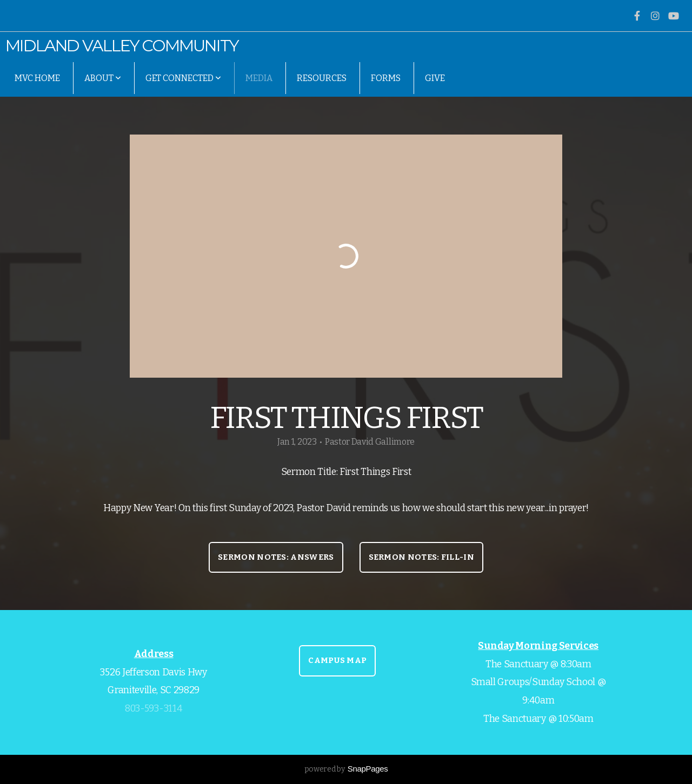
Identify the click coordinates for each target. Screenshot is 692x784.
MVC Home (37, 78)
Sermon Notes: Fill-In (421, 557)
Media (259, 78)
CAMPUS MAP (337, 660)
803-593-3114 (154, 709)
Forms (386, 78)
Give (435, 78)
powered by (346, 769)
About (103, 78)
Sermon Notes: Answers (276, 557)
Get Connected (183, 78)
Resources (322, 78)
